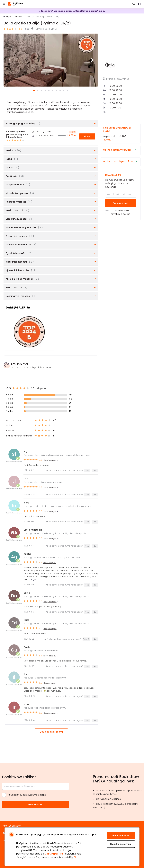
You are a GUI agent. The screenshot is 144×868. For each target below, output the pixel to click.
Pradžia (19, 17)
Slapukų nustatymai (121, 844)
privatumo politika (121, 244)
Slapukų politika (54, 854)
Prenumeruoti (121, 233)
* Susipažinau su (121, 243)
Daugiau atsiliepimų (51, 732)
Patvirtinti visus (121, 835)
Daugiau (33, 580)
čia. (76, 857)
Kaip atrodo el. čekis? (118, 164)
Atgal (9, 17)
